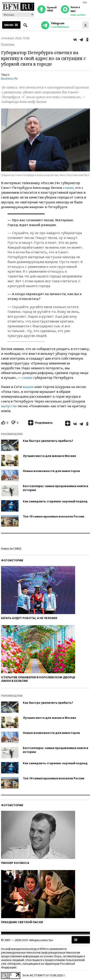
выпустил (9, 406)
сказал (68, 188)
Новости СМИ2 (11, 548)
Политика (8, 44)
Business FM (9, 78)
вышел (28, 387)
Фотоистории (12, 560)
